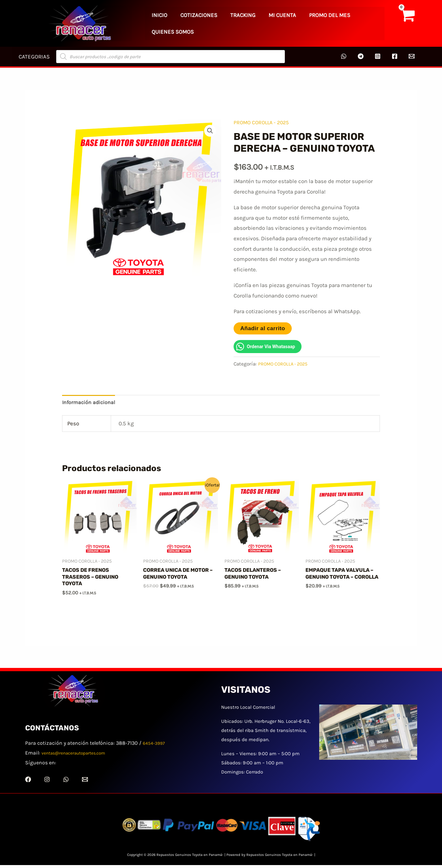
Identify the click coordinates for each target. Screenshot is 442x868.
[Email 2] (412, 56)
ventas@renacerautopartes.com (80, 756)
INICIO (155, 23)
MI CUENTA (253, 23)
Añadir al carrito (262, 328)
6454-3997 (155, 746)
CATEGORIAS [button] (33, 57)
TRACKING (222, 23)
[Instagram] (378, 56)
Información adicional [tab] (90, 402)
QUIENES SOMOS (338, 23)
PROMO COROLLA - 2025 (263, 122)
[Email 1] (85, 782)
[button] (210, 131)
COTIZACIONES (186, 23)
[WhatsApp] (344, 56)
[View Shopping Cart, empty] (407, 24)
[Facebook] (395, 56)
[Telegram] (361, 56)
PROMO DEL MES (291, 23)
